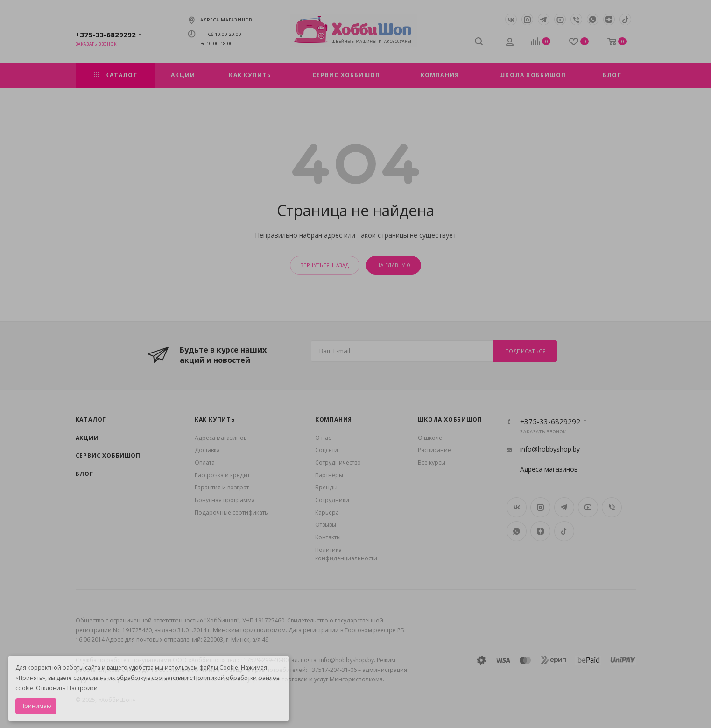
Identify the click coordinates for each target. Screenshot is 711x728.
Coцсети (327, 450)
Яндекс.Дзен (609, 19)
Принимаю (36, 706)
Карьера (327, 512)
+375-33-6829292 (106, 35)
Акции (87, 438)
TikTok (625, 19)
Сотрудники (332, 500)
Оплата (205, 463)
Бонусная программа (225, 500)
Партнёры (329, 475)
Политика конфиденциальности (346, 554)
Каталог (91, 420)
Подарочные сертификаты (232, 512)
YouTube (560, 19)
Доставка (207, 450)
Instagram (527, 19)
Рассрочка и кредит (222, 475)
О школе (430, 438)
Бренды (326, 487)
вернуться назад (325, 265)
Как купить (215, 420)
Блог (84, 474)
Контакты (328, 537)
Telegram (544, 19)
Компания (334, 420)
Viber (576, 19)
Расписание (434, 450)
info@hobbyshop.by (550, 449)
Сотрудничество (338, 463)
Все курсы (432, 463)
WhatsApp (593, 19)
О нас (323, 438)
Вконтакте (511, 19)
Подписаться (526, 351)
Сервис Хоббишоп (108, 456)
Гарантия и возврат (222, 487)
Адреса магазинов (226, 20)
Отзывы (326, 525)
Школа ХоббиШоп (450, 420)
